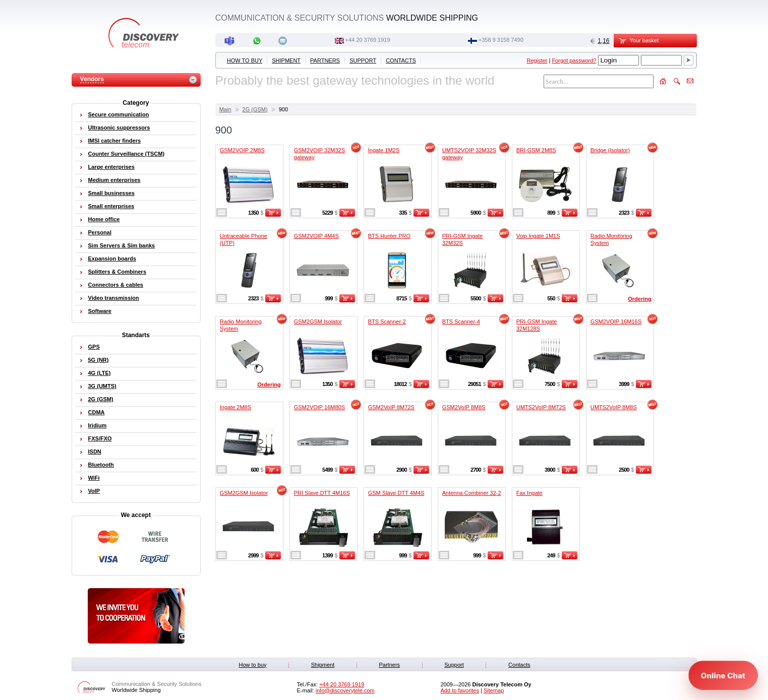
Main (225, 109)
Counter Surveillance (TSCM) (127, 154)
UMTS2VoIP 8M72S (541, 407)
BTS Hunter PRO (389, 236)
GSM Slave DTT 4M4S (396, 493)
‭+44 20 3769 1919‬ (368, 40)
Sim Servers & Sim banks (122, 245)
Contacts (401, 60)
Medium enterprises (114, 180)
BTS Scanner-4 (461, 322)
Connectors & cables (116, 285)
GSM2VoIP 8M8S (464, 407)
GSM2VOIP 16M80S (319, 407)
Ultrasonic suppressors (119, 128)
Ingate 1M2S (384, 150)
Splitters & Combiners (117, 272)
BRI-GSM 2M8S (536, 150)
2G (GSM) (255, 109)
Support (363, 60)
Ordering (639, 299)
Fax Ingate (529, 493)
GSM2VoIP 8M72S (391, 407)
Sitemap (494, 690)
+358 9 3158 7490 (501, 40)
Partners (325, 60)
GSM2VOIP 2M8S (242, 150)
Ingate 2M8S (235, 407)
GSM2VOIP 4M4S (316, 236)
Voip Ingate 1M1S (538, 236)
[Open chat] (723, 675)
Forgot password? (574, 60)
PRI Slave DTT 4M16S (322, 493)
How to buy (245, 60)
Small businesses (111, 193)
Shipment (286, 60)
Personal (100, 232)
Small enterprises (111, 206)
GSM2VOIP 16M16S (616, 322)
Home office (104, 219)
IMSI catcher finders (115, 141)
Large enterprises (111, 167)
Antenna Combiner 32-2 (472, 493)
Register (537, 60)
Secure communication (119, 114)
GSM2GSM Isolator (318, 322)
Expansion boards (112, 259)
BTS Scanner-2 (387, 322)
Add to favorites (460, 690)
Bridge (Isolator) (610, 150)
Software (100, 311)
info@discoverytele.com (345, 690)
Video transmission (114, 298)
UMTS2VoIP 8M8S (614, 407)
